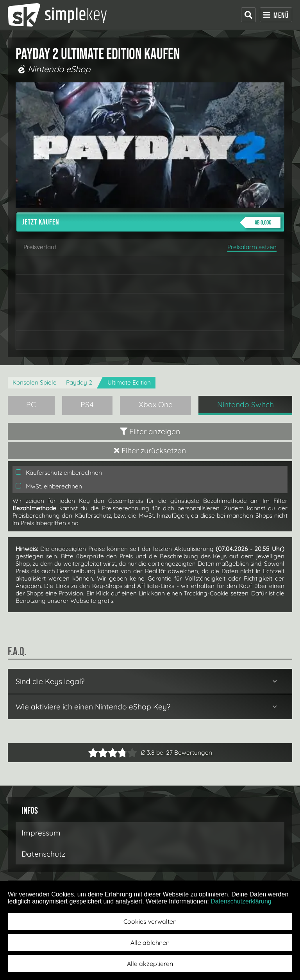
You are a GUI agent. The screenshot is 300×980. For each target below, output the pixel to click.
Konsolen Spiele (35, 382)
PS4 (87, 404)
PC (31, 404)
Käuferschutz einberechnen (59, 473)
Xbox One (156, 404)
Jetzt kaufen (151, 223)
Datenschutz (43, 854)
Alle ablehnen (150, 943)
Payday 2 (79, 382)
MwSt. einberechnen (49, 486)
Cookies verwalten (150, 921)
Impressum (41, 833)
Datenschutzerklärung (241, 901)
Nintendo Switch (246, 404)
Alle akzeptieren (150, 964)
